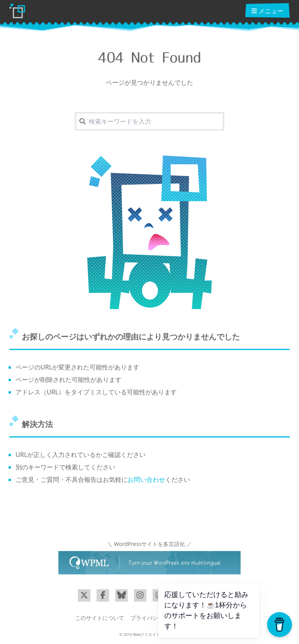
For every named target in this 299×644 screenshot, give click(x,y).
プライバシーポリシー (158, 618)
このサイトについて (100, 618)
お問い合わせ (146, 479)
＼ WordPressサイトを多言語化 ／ (149, 544)
